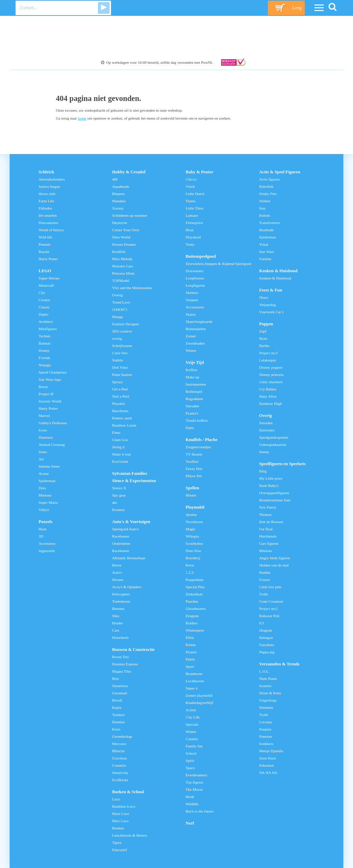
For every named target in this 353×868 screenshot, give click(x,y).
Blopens (118, 194)
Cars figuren (269, 543)
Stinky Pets (268, 194)
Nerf (190, 823)
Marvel (44, 416)
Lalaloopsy (268, 360)
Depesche (119, 223)
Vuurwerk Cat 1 (271, 312)
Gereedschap (122, 736)
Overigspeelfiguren (274, 493)
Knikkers (266, 744)
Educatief (119, 850)
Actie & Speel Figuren (280, 172)
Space (190, 768)
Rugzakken (194, 399)
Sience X (119, 488)
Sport (190, 666)
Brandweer (194, 674)
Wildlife (192, 804)
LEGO (45, 271)
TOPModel (121, 280)
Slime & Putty (270, 693)
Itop (262, 208)
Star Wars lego (50, 379)
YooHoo (192, 461)
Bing (263, 471)
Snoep (264, 452)
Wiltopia (193, 536)
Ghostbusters (196, 609)
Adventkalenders (52, 179)
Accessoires (195, 307)
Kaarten (265, 686)
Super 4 (192, 688)
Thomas (265, 514)
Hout (42, 529)
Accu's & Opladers (127, 587)
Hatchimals (268, 536)
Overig (117, 295)
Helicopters (121, 594)
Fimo (116, 432)
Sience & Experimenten (134, 481)
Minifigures (48, 329)
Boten (117, 565)
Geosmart (120, 693)
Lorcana (266, 722)
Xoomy (118, 208)
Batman (45, 343)
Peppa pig (267, 652)
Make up (193, 377)
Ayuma (191, 514)
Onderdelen (121, 543)
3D (41, 536)
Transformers (270, 223)
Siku (116, 616)
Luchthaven (195, 681)
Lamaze (192, 215)
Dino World (121, 237)
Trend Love (121, 302)
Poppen (266, 324)
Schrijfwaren (122, 346)
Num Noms (268, 678)
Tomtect (118, 715)
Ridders (192, 623)
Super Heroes (49, 278)
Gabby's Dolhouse (53, 423)
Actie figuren (269, 179)
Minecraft (46, 285)
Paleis (190, 659)
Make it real (121, 454)
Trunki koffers (197, 420)
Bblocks (118, 751)
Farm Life (46, 201)
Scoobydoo (194, 543)
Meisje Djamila (271, 751)
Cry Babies (268, 389)
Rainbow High (271, 404)
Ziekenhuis (194, 594)
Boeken (118, 828)
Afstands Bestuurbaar (129, 558)
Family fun (194, 746)
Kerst (190, 565)
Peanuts (45, 244)
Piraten (191, 652)
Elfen (190, 637)
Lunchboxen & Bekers (129, 835)
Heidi (190, 797)
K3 (262, 623)
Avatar (44, 473)
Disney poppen (271, 367)
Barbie (264, 346)
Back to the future (200, 811)
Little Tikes (195, 208)
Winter (191, 350)
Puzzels (46, 522)
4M (115, 179)
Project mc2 (269, 353)
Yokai (264, 244)
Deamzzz (46, 437)
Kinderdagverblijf (200, 703)
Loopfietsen (195, 278)
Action (191, 710)
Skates (191, 314)
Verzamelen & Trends (279, 664)
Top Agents (195, 782)
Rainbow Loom (124, 425)
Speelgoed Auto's (125, 529)
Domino (118, 722)
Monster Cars (123, 266)
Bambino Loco (124, 806)
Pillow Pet (194, 476)
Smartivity (120, 773)
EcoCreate (120, 461)
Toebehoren (121, 601)
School (191, 753)
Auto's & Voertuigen (131, 522)
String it (118, 447)
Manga (117, 317)
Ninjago (45, 365)
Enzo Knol (268, 758)
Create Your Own (125, 230)
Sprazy (117, 382)
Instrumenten (196, 384)
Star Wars (267, 252)
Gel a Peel (120, 389)
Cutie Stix (120, 353)
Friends (44, 358)
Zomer (191, 336)
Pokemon (266, 765)
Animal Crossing (52, 445)
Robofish (266, 186)
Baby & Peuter (200, 172)
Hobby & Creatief (129, 172)
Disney (44, 350)
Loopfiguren (195, 285)
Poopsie (265, 729)
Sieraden (193, 406)
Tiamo (191, 201)
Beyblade (266, 230)
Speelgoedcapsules (274, 437)
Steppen (192, 300)
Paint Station (122, 375)
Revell (117, 700)
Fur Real (266, 529)
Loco (116, 799)
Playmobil (195, 507)
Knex (116, 729)
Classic (44, 307)
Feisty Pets (194, 469)
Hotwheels (120, 637)
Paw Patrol (268, 507)
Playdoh (118, 404)
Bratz (263, 338)
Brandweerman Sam (275, 500)
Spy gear (119, 495)
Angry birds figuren (275, 558)
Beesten (118, 609)
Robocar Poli (269, 616)
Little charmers (271, 382)
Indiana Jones (49, 466)
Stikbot (265, 201)
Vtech (190, 186)
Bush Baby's (269, 486)
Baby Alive (268, 396)
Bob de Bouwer (271, 522)
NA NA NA (268, 773)
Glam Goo (120, 440)
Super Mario (48, 502)
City (42, 293)
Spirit (190, 760)
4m (114, 502)
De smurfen (48, 215)
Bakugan (266, 637)
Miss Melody (122, 259)
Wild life (46, 237)
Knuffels (119, 252)
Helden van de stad (274, 565)
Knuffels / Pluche (202, 440)
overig (117, 338)
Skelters (192, 293)
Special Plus (195, 587)
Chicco (191, 179)
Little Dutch (195, 194)
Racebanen (120, 536)
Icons (43, 430)
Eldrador (45, 208)
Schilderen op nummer (130, 215)
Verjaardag (268, 305)
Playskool (193, 237)
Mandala (119, 201)
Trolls (264, 594)
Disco (264, 297)
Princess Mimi (123, 273)
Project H (46, 394)
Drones (118, 580)
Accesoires (47, 543)
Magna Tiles (122, 671)
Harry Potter (48, 259)
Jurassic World (50, 401)
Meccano (119, 744)
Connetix (119, 765)
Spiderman (47, 481)
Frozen (265, 580)
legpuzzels (47, 551)
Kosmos (118, 510)
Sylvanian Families (130, 473)
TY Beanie (194, 454)
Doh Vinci (120, 367)
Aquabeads (121, 186)
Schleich (46, 172)
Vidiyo (44, 510)
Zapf (263, 331)
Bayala (44, 252)
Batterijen (267, 430)
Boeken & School (128, 792)
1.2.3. (190, 572)
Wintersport (195, 630)
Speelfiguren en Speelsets (283, 464)
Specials (192, 724)
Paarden (192, 601)
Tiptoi (117, 843)
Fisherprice (194, 223)
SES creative (122, 331)
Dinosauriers (48, 223)
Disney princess (271, 375)
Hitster (191, 495)
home (82, 118)
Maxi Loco (120, 814)
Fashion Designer (126, 324)
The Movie (194, 789)
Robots (265, 215)
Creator (44, 300)
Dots (42, 488)
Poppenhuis (195, 580)
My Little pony (271, 478)
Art (41, 459)
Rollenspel (194, 391)
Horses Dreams (124, 244)
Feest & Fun (271, 290)
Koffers (192, 370)
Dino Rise (194, 551)
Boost (43, 387)
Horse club (47, 194)
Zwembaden (195, 343)
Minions (45, 495)
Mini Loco (120, 821)
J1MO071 (120, 309)
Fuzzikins (267, 645)
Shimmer (266, 707)
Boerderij (193, 558)
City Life (193, 717)
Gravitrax (119, 758)
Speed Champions (53, 372)
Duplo (43, 314)
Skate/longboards (199, 321)
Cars (116, 630)
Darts (190, 428)
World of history (51, 230)
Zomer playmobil (199, 695)
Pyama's (192, 413)
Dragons (192, 616)
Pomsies (266, 736)
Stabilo (118, 360)
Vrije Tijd (195, 362)
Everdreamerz (197, 775)
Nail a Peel (120, 396)
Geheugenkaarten (273, 445)
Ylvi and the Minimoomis (132, 288)
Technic (45, 336)
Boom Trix (120, 657)
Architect (46, 321)
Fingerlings (268, 700)
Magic (191, 529)
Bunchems (120, 411)
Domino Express (125, 664)
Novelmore (194, 522)
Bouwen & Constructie (133, 650)
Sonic (43, 452)
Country (192, 739)
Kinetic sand (122, 418)
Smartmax (120, 686)
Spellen (193, 488)
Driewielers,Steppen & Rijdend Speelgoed (219, 264)
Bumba (265, 572)
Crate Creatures (271, 601)
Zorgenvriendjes (198, 447)
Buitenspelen (196, 329)
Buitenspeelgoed (201, 256)
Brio (115, 678)
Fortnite (265, 259)
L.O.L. (264, 671)
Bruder (117, 623)
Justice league (49, 186)
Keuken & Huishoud (278, 271)
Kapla (117, 707)
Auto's (117, 572)
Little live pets (270, 587)
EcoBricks (120, 780)
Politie (191, 645)
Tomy (190, 244)
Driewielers (195, 271)
